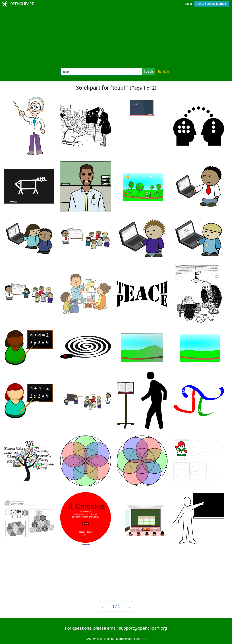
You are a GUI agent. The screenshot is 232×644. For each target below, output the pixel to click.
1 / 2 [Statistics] (116, 607)
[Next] (129, 607)
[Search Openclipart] (101, 72)
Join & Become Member (212, 4)
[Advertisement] (116, 38)
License (109, 639)
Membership (124, 639)
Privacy (98, 639)
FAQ (89, 639)
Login (188, 4)
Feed (137, 639)
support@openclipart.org (143, 628)
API (144, 639)
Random (163, 72)
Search (148, 72)
